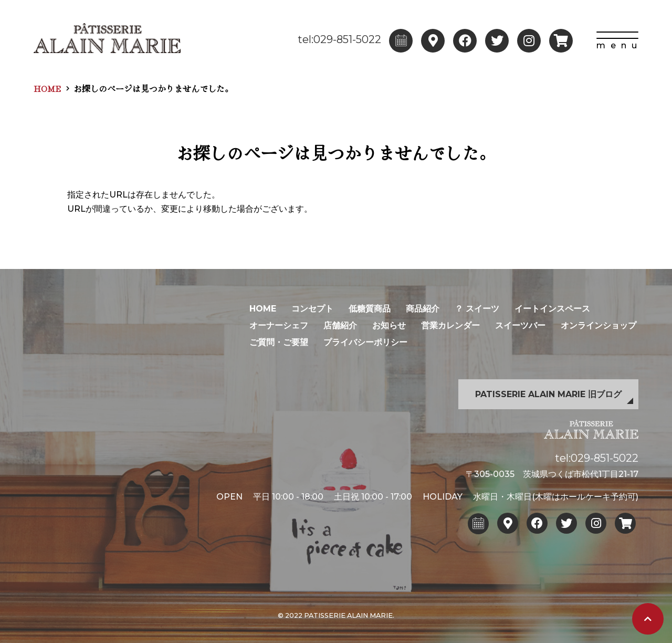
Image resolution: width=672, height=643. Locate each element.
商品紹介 (423, 309)
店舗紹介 (340, 325)
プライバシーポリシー (365, 342)
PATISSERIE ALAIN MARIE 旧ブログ (548, 394)
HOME (47, 88)
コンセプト (312, 309)
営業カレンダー (450, 325)
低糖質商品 (370, 309)
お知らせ (389, 325)
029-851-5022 (605, 458)
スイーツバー (520, 325)
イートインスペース (552, 309)
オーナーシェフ (279, 325)
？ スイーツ (477, 309)
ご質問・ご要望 (279, 342)
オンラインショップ (598, 325)
